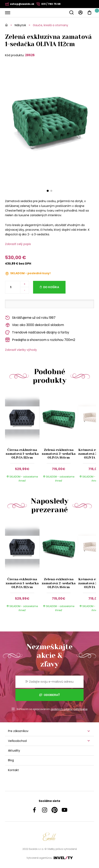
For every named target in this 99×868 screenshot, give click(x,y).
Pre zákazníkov (18, 731)
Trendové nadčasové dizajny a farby (37, 333)
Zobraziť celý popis (18, 244)
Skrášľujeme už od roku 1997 (30, 318)
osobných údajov (61, 709)
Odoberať (50, 695)
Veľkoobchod (17, 741)
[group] (23, 439)
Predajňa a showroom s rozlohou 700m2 (40, 340)
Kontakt (13, 770)
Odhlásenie (80, 709)
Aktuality (14, 751)
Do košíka (51, 287)
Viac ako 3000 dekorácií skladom (34, 325)
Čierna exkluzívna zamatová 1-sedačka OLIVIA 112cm (22, 454)
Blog (11, 760)
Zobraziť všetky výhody (21, 350)
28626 (30, 55)
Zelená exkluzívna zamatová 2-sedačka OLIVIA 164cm (59, 454)
